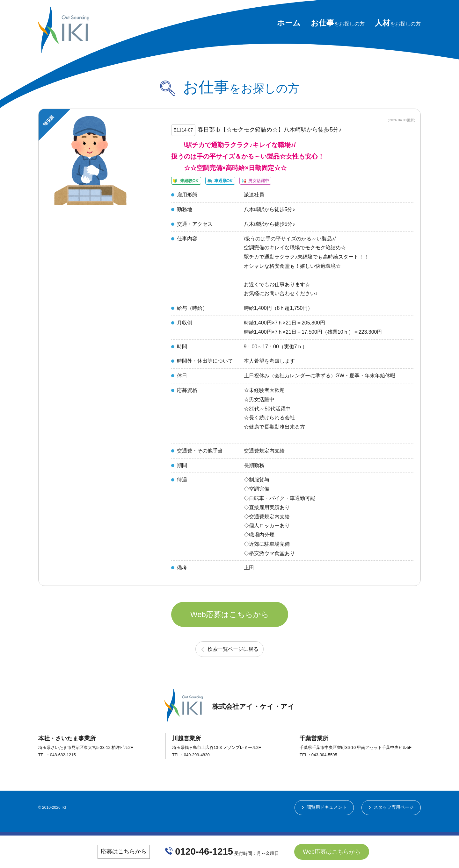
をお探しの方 (338, 24)
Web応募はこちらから (230, 624)
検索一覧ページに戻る (233, 660)
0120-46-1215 (204, 851)
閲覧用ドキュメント (326, 819)
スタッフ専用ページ (394, 819)
